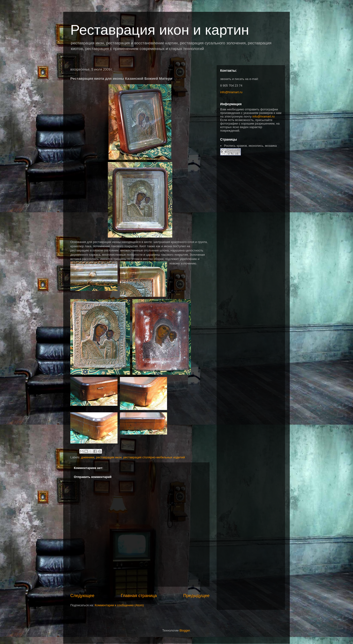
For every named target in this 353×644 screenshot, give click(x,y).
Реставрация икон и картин (160, 30)
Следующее (82, 596)
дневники (88, 457)
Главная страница (139, 596)
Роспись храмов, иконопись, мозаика (250, 146)
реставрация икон (109, 457)
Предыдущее (196, 596)
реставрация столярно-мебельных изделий (154, 457)
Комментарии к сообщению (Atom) (119, 605)
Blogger (185, 630)
